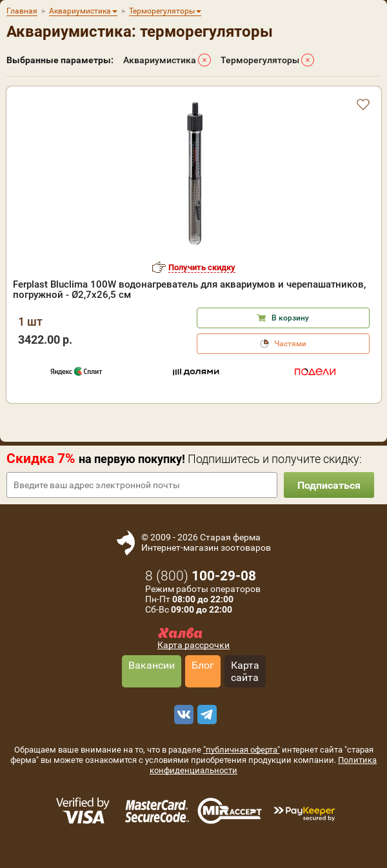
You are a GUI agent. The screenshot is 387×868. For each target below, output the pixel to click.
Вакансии (152, 665)
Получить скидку (202, 267)
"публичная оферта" (242, 750)
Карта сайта (245, 671)
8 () (201, 576)
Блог (203, 665)
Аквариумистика (160, 60)
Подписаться (329, 485)
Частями (290, 344)
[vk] (182, 715)
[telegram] (205, 715)
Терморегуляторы (260, 60)
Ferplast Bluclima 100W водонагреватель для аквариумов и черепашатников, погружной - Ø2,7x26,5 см (189, 290)
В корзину (290, 318)
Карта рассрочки (193, 645)
